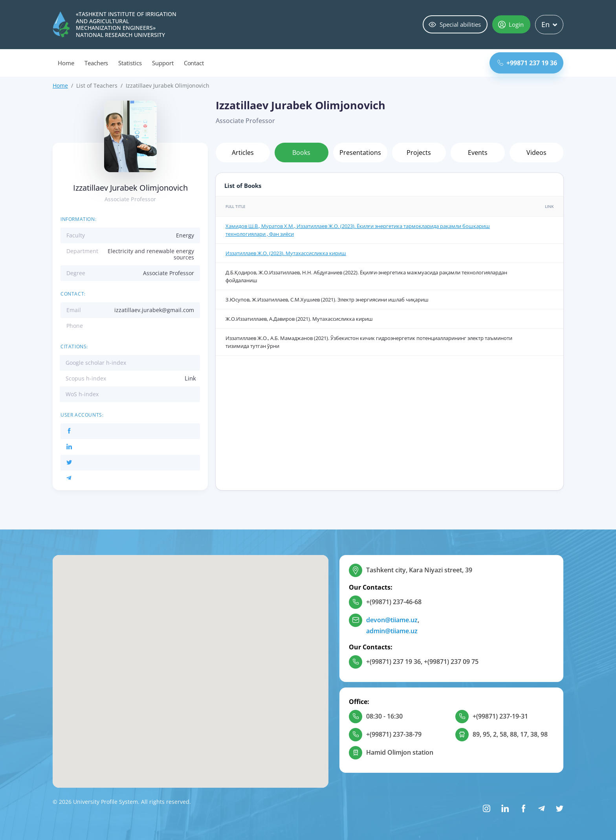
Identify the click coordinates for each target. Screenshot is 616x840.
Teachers (96, 63)
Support (163, 63)
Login (511, 24)
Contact (194, 63)
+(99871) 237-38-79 (394, 734)
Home (66, 63)
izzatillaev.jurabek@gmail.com (154, 310)
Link (190, 378)
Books (301, 153)
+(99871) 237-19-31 (500, 716)
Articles (243, 153)
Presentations (360, 153)
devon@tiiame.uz (392, 620)
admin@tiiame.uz (392, 631)
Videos (536, 153)
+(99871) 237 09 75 (451, 662)
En (549, 24)
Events (478, 153)
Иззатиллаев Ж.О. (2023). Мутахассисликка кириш (286, 253)
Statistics (130, 63)
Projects (419, 153)
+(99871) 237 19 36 (393, 662)
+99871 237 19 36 (527, 63)
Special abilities (455, 24)
